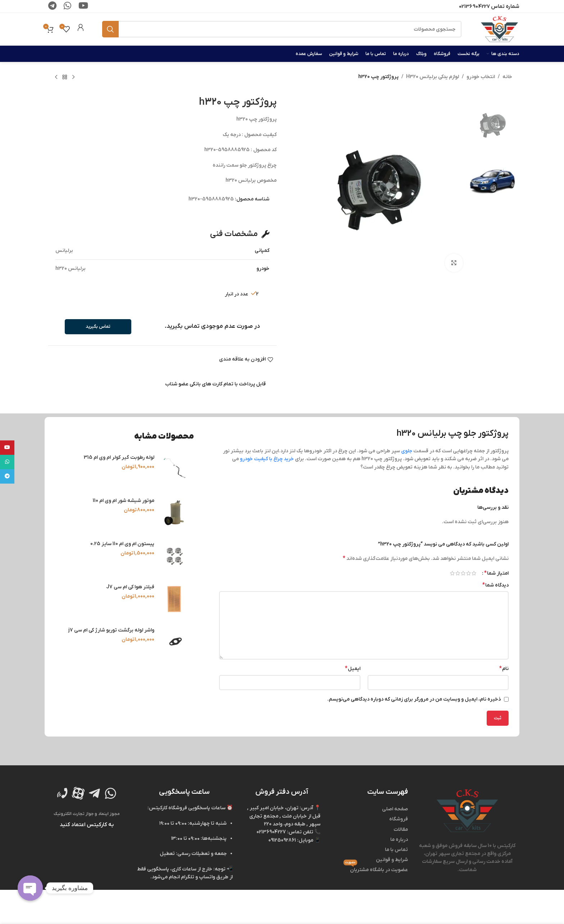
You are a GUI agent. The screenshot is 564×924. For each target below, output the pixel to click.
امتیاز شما (496, 573)
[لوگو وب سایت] (499, 29)
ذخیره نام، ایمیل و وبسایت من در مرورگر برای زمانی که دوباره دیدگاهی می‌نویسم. (414, 699)
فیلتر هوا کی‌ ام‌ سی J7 (130, 587)
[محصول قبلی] (73, 77)
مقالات (401, 830)
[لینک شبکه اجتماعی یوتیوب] (7, 448)
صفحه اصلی (395, 809)
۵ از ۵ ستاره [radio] (452, 573)
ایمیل (353, 669)
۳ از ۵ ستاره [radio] (463, 573)
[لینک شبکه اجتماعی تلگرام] (7, 476)
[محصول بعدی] (56, 77)
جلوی (407, 451)
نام (504, 669)
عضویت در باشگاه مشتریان (376, 869)
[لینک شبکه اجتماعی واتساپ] (7, 462)
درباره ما (399, 840)
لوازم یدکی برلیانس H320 (433, 77)
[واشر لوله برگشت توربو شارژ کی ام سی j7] (174, 642)
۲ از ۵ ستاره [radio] (469, 573)
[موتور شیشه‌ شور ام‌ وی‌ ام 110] (174, 513)
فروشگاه (399, 819)
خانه (507, 77)
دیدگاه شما (495, 585)
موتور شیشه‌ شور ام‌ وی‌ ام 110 (124, 501)
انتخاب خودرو (481, 77)
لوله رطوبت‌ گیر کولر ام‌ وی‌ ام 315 (119, 458)
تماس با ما (396, 850)
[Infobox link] (81, 29)
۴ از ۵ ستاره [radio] (458, 573)
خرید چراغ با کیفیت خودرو (267, 459)
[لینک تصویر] (467, 810)
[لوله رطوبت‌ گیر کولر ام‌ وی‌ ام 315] (174, 470)
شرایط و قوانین (392, 860)
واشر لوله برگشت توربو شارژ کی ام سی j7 (111, 630)
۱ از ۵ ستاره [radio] (474, 573)
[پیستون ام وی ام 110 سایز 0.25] (174, 556)
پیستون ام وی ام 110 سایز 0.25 (122, 544)
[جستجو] (282, 29)
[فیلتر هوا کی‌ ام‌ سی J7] (174, 599)
